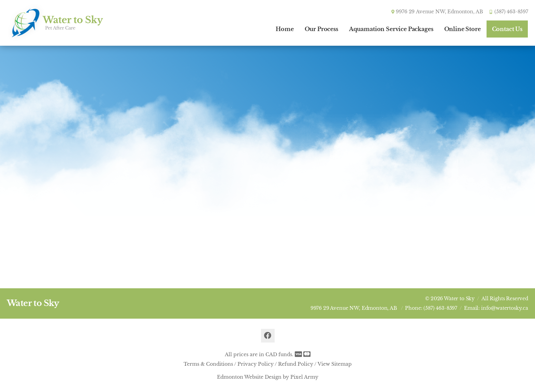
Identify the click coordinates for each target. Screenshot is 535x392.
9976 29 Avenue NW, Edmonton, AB (354, 308)
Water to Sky (33, 303)
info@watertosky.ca (505, 308)
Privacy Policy (256, 364)
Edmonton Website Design (249, 377)
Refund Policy (296, 364)
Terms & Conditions (208, 364)
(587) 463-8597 (511, 12)
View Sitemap (335, 364)
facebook (268, 336)
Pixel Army (304, 377)
